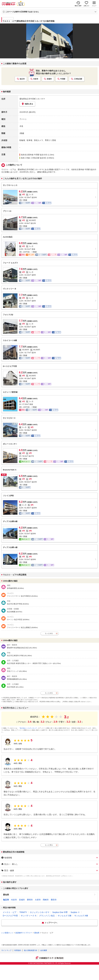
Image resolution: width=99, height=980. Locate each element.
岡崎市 (46, 900)
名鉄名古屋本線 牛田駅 (30, 155)
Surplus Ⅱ (75, 912)
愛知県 (6, 895)
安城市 (49, 79)
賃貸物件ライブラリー (24, 933)
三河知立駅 (78, 79)
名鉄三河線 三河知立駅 (30, 158)
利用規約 (18, 950)
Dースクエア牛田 (10, 916)
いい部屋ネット (7, 933)
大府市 (38, 900)
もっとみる (49, 633)
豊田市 (54, 900)
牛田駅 (63, 79)
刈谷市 (36, 79)
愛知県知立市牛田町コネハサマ (32, 99)
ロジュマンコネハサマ (40, 912)
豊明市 (30, 900)
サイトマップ (6, 950)
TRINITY (23, 912)
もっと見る (49, 845)
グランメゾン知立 (47, 916)
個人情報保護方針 (31, 950)
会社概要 (44, 950)
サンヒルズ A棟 (81, 916)
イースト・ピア (10, 912)
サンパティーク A (29, 916)
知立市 (22, 79)
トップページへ (51, 923)
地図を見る (27, 104)
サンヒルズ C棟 (65, 916)
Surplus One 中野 (60, 912)
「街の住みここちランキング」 (28, 728)
